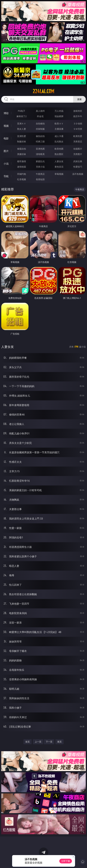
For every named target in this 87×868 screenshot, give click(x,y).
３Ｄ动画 (78, 123)
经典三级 (40, 141)
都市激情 (22, 161)
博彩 (6, 113)
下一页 (49, 742)
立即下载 (66, 861)
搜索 (79, 99)
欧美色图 (59, 149)
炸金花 (40, 116)
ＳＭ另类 (78, 129)
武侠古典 (78, 161)
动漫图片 (78, 149)
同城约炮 (22, 174)
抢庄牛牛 (78, 116)
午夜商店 (40, 174)
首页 (28, 742)
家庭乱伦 (40, 161)
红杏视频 (22, 179)
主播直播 (59, 129)
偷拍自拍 (40, 136)
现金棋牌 (59, 116)
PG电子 (22, 111)
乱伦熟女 (59, 141)
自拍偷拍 (40, 123)
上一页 (38, 742)
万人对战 (59, 111)
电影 (6, 138)
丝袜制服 (40, 129)
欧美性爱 (78, 136)
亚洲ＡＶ (22, 123)
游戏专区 (78, 111)
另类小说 (40, 167)
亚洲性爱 (22, 136)
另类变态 (78, 141)
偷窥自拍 (22, 149)
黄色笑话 (59, 167)
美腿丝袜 (22, 154)
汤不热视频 (78, 174)
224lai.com (43, 91)
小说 (6, 164)
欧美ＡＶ (59, 123)
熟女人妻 (22, 129)
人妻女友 (59, 161)
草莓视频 (59, 174)
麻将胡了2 (22, 116)
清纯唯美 (40, 154)
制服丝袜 (22, 141)
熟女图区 (59, 154)
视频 (6, 126)
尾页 (59, 742)
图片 (6, 151)
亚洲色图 (40, 149)
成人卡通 (59, 136)
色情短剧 (40, 179)
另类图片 (78, 154)
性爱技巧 (78, 167)
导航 (6, 176)
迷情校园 (22, 167)
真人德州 (40, 111)
